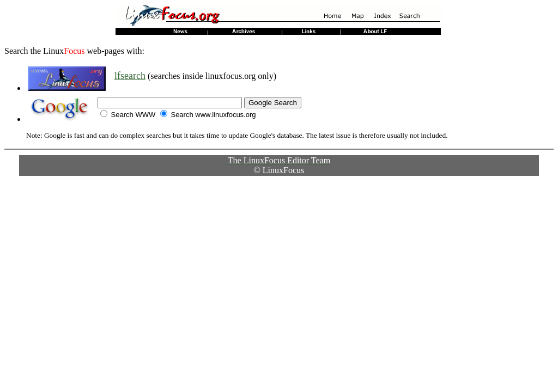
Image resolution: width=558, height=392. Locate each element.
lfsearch (130, 76)
